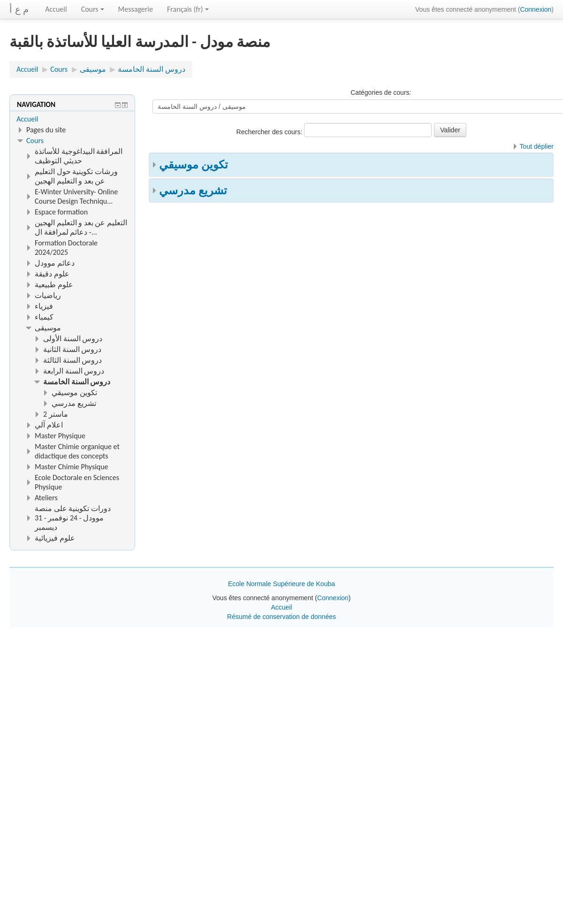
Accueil (56, 9)
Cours (93, 9)
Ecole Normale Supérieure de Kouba (281, 584)
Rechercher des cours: (270, 132)
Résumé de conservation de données (281, 617)
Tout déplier (537, 146)
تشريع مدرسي (193, 190)
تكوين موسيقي (193, 164)
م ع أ (19, 9)
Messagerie (136, 9)
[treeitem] (72, 119)
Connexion (536, 9)
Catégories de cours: (381, 92)
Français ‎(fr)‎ (188, 9)
